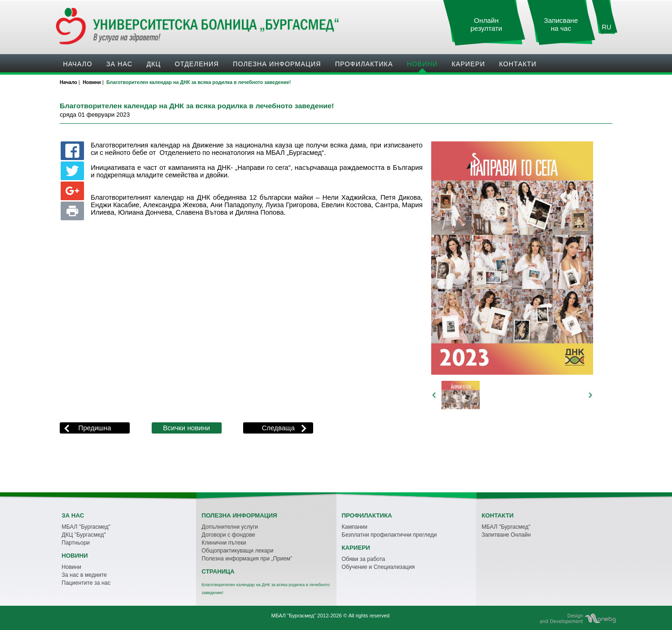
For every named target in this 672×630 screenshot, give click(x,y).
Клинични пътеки (224, 543)
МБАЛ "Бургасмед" (86, 527)
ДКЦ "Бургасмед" (84, 535)
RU (607, 27)
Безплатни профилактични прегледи (389, 535)
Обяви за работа (363, 559)
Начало (78, 64)
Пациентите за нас (86, 583)
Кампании (354, 527)
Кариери (469, 64)
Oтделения (197, 64)
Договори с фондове (228, 535)
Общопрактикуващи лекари (238, 551)
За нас (119, 64)
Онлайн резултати (486, 24)
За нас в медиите (84, 575)
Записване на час (561, 24)
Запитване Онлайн (506, 535)
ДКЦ (154, 64)
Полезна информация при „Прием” (247, 559)
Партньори (76, 543)
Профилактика (364, 64)
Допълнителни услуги (230, 527)
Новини (422, 64)
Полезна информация (277, 64)
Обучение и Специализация (378, 567)
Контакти (518, 64)
